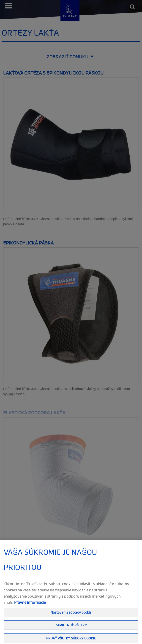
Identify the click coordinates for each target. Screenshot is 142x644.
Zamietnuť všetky (71, 629)
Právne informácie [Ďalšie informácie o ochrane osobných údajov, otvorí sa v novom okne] (30, 606)
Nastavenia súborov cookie (71, 616)
